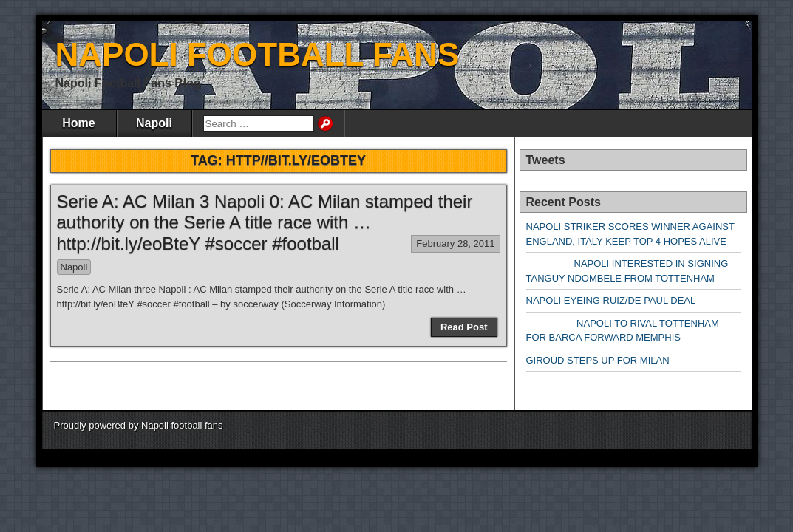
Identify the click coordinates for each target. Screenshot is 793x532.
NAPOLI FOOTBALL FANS (258, 54)
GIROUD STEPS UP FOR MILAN (598, 360)
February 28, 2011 (455, 243)
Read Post (464, 327)
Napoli (154, 123)
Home (78, 123)
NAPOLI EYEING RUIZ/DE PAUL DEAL (611, 300)
